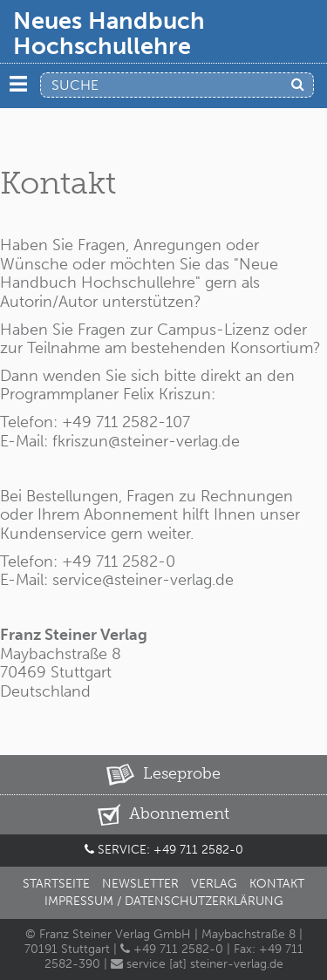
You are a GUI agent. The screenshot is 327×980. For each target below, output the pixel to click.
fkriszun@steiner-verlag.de (146, 441)
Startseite (56, 884)
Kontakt (277, 884)
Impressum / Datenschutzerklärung (164, 901)
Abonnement (163, 815)
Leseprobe (163, 775)
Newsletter (140, 884)
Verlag (214, 884)
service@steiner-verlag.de (141, 580)
